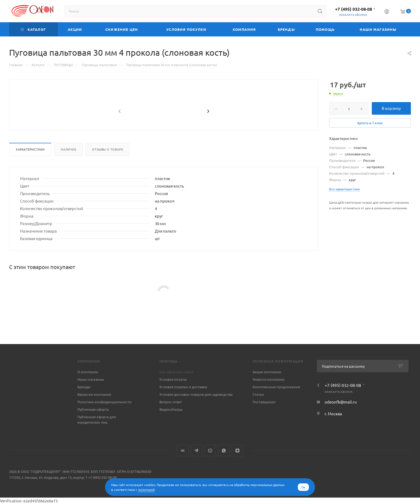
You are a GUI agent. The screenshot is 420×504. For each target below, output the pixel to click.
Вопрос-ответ (171, 402)
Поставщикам (264, 402)
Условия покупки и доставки (183, 387)
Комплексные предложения (276, 387)
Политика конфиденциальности (104, 402)
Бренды (84, 387)
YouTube (210, 451)
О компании (88, 372)
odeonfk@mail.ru (341, 402)
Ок (303, 487)
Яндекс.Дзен (237, 451)
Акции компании (267, 372)
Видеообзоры (171, 409)
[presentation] (119, 124)
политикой (146, 490)
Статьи (258, 394)
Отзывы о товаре (108, 162)
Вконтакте (183, 451)
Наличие (69, 162)
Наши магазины (91, 379)
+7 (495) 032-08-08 (354, 9)
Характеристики (30, 162)
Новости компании (269, 379)
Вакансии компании (94, 394)
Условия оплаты (173, 379)
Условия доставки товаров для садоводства (196, 394)
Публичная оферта (93, 409)
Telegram (196, 451)
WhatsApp (224, 451)
